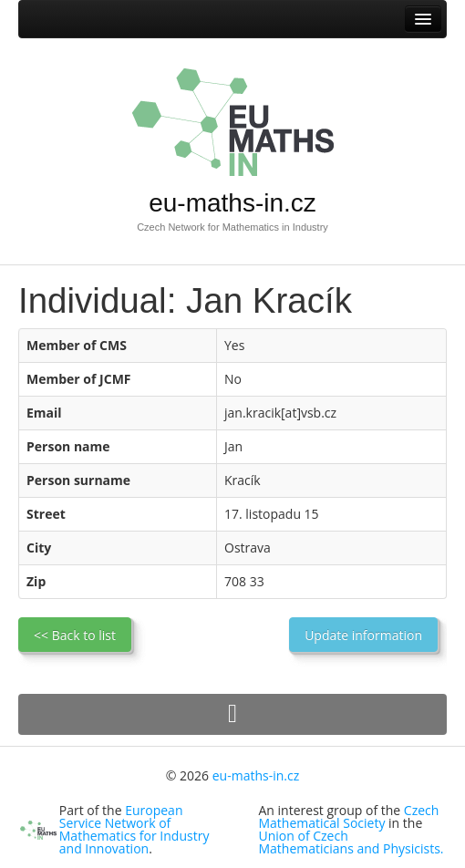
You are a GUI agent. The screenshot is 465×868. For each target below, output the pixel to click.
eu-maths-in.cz (232, 203)
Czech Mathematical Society (349, 816)
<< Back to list (75, 635)
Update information (363, 635)
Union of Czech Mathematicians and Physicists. (351, 842)
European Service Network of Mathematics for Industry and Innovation (134, 829)
